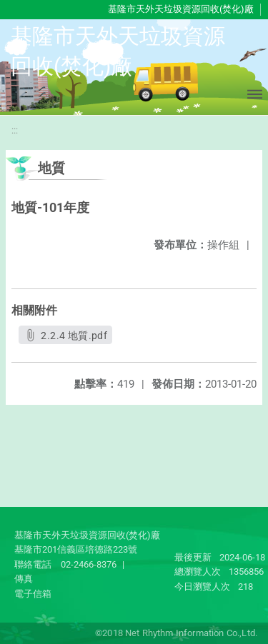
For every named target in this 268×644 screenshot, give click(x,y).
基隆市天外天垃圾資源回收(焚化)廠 (181, 9)
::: (15, 130)
